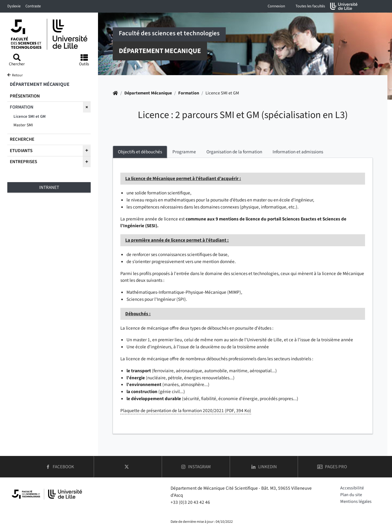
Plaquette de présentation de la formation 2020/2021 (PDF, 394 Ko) (186, 411)
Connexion (276, 6)
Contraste (33, 6)
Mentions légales (356, 501)
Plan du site (351, 495)
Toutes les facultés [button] (310, 6)
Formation (189, 93)
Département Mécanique (148, 93)
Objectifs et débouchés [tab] (140, 152)
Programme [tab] (184, 152)
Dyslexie (14, 6)
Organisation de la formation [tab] (234, 152)
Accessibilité (352, 488)
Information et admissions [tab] (298, 152)
